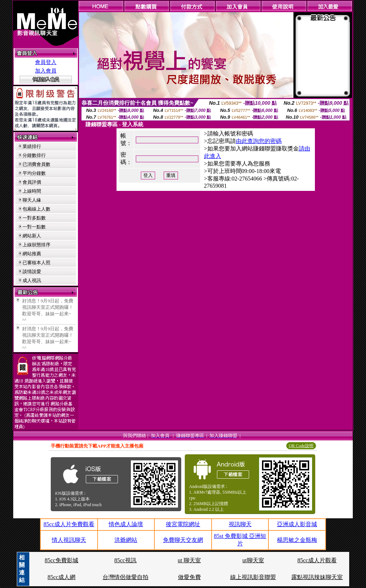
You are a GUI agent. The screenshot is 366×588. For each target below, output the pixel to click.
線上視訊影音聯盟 (253, 577)
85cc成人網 (61, 577)
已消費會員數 (36, 164)
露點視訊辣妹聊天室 (317, 577)
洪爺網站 (126, 540)
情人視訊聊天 (69, 540)
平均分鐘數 (34, 173)
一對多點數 (34, 218)
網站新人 (32, 236)
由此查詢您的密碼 (259, 141)
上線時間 (32, 191)
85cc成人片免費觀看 (69, 524)
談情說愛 (32, 271)
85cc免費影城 (61, 560)
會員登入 (46, 62)
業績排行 (32, 146)
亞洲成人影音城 (297, 524)
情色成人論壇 (126, 524)
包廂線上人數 (36, 209)
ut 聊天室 (189, 560)
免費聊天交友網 (183, 540)
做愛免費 (189, 577)
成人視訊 (32, 280)
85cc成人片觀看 (317, 560)
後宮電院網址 (183, 524)
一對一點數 (34, 227)
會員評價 (32, 182)
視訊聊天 (240, 524)
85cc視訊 (125, 560)
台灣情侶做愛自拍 (125, 577)
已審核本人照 (36, 263)
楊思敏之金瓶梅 (297, 540)
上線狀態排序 (36, 245)
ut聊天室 (253, 560)
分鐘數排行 (34, 155)
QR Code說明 (301, 446)
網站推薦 (32, 254)
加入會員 (46, 71)
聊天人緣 (32, 200)
